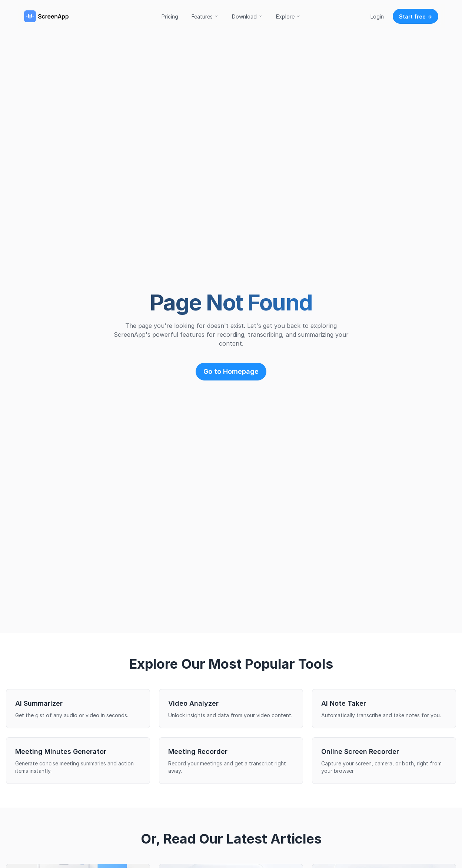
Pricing (170, 16)
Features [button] (205, 16)
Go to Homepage (231, 371)
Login (377, 16)
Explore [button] (288, 16)
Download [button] (247, 16)
